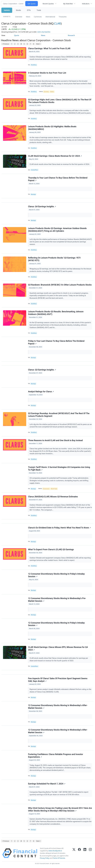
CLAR (57, 23)
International (50, 17)
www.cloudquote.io (55, 851)
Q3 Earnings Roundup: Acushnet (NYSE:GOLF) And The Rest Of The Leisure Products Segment (59, 415)
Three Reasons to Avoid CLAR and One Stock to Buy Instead (55, 440)
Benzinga (33, 194)
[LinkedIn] (85, 853)
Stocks (18, 10)
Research (71, 35)
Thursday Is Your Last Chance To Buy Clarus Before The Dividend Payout (58, 179)
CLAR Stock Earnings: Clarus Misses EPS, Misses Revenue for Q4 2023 (58, 648)
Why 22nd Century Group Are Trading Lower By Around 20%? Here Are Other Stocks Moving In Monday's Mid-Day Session (60, 809)
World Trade (54, 489)
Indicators (86, 4)
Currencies (38, 17)
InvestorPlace (35, 170)
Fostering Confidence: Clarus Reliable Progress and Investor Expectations (56, 756)
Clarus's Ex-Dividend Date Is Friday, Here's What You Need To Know (59, 528)
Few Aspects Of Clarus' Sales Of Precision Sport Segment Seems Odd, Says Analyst (58, 680)
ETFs (29, 10)
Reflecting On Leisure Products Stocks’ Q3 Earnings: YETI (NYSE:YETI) (54, 259)
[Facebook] (79, 853)
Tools (39, 10)
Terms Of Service (59, 858)
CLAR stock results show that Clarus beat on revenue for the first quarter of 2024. (60, 164)
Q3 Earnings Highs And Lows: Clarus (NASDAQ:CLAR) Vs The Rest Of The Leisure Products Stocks (60, 101)
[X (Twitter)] (74, 853)
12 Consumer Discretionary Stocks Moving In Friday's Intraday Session (56, 575)
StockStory (34, 65)
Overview (19, 17)
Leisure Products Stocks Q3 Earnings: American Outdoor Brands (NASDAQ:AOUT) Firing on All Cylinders (57, 230)
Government (46, 489)
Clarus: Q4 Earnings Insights (42, 207)
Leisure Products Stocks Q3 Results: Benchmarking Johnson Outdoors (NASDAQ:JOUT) (56, 313)
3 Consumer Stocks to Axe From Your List (47, 73)
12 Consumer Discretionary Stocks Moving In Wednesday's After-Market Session (58, 707)
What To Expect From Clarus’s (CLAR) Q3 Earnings (51, 549)
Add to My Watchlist (44, 32)
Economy (46, 92)
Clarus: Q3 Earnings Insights (42, 370)
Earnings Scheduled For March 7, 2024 (47, 784)
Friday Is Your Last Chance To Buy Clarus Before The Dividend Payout (56, 342)
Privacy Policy (45, 858)
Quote (17, 35)
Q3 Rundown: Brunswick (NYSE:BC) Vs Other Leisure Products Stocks (60, 285)
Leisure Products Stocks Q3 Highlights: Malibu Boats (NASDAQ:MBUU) (52, 128)
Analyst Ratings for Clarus (41, 392)
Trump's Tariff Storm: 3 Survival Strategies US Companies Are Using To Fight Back (59, 469)
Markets (7, 10)
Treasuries (63, 17)
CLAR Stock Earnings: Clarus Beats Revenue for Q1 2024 (55, 156)
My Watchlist (68, 4)
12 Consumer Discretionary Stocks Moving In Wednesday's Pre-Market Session (57, 600)
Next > (38, 44)
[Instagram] (90, 853)
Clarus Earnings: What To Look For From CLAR (49, 48)
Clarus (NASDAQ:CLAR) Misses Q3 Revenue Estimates (53, 497)
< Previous (6, 44)
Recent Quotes (48, 4)
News (28, 17)
